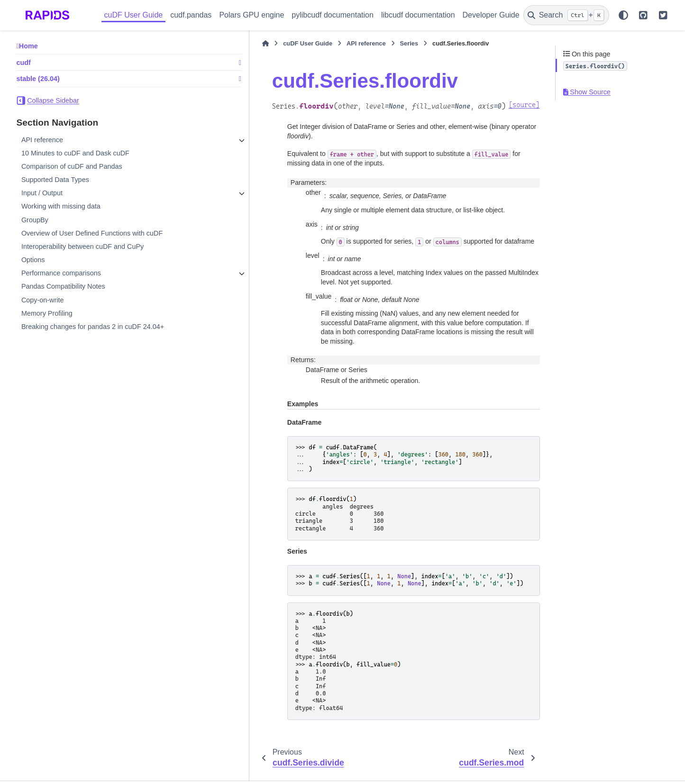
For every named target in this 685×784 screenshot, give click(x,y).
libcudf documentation (418, 15)
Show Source (587, 92)
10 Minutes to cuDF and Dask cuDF (75, 153)
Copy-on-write (43, 300)
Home (28, 46)
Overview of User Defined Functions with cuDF (92, 233)
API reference (42, 140)
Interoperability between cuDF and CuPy (82, 246)
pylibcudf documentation (333, 15)
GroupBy (35, 220)
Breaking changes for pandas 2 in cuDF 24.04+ (93, 327)
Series (335, 43)
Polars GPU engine (251, 15)
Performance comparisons (61, 273)
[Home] (192, 44)
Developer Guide (491, 15)
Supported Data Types (55, 180)
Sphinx (78, 771)
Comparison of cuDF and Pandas (72, 166)
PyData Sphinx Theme (605, 763)
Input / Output (42, 193)
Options (33, 260)
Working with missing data (61, 206)
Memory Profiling (47, 313)
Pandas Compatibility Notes (63, 286)
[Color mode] (623, 15)
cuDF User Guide (134, 15)
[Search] (566, 15)
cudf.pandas (191, 15)
